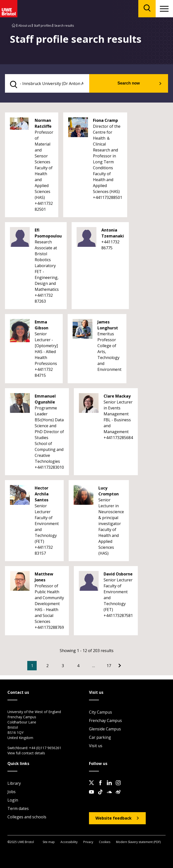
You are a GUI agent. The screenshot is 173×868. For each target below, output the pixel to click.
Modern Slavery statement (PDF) (138, 842)
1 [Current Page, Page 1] (32, 666)
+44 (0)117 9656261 (45, 748)
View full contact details (26, 753)
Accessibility (69, 842)
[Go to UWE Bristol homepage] (14, 26)
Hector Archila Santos (42, 494)
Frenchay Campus (105, 720)
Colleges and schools (27, 817)
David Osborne (118, 574)
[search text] (47, 83)
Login (13, 800)
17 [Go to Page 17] (109, 666)
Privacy (88, 842)
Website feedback (114, 818)
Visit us (96, 746)
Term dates (18, 808)
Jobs (12, 792)
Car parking (100, 737)
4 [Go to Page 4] (78, 666)
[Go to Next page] (120, 666)
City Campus (101, 712)
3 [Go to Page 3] (63, 666)
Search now (129, 83)
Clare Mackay (117, 396)
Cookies (105, 842)
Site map (49, 842)
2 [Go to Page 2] (47, 666)
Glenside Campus (105, 729)
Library (14, 783)
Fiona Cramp (105, 120)
